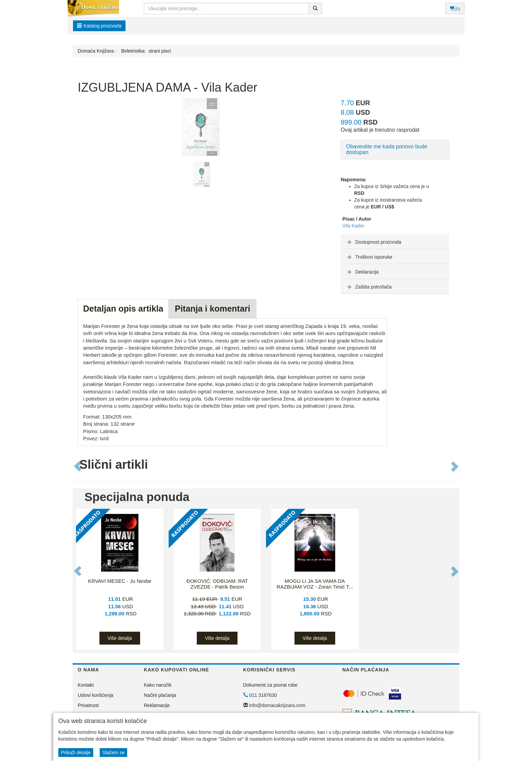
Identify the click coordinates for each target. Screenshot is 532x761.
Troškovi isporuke (369, 257)
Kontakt (86, 685)
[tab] (395, 242)
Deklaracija (362, 272)
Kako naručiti (158, 685)
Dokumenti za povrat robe (270, 685)
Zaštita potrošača (369, 287)
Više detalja (120, 638)
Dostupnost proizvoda (373, 242)
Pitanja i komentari (212, 309)
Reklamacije (157, 705)
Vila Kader (353, 226)
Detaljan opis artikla (123, 309)
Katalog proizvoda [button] (99, 26)
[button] (78, 466)
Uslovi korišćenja (96, 695)
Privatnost (88, 705)
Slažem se (113, 753)
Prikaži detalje (76, 753)
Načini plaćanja (160, 695)
